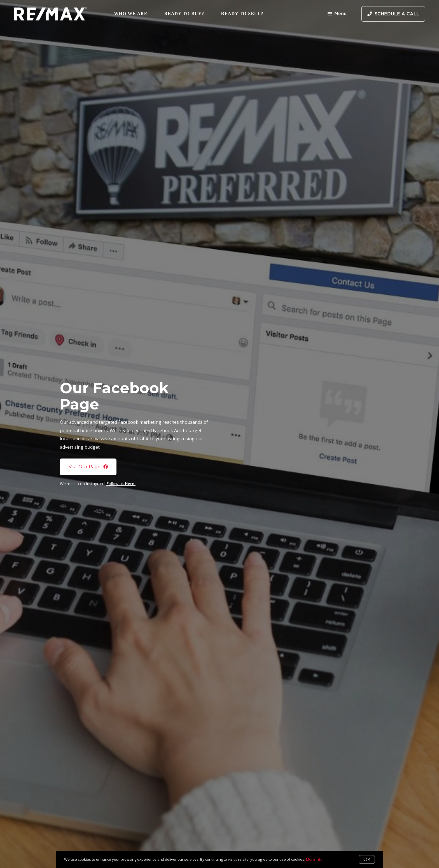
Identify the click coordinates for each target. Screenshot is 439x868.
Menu (337, 14)
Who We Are (131, 14)
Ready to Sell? (242, 14)
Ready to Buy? (184, 14)
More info (314, 859)
